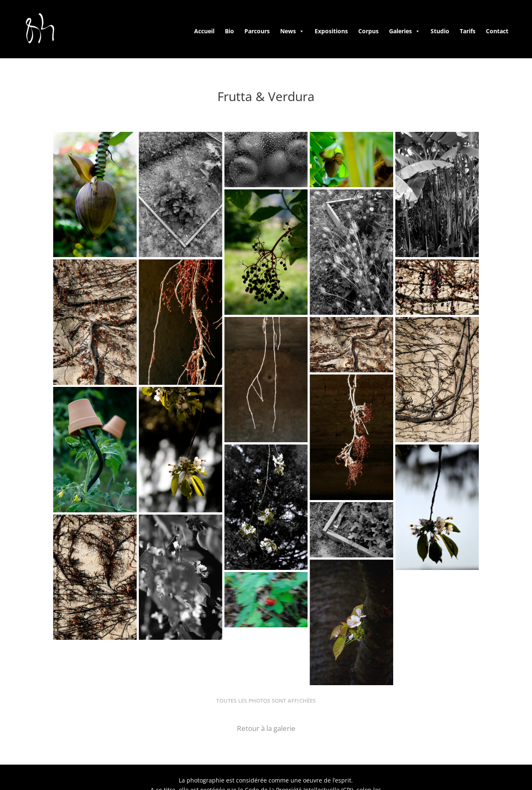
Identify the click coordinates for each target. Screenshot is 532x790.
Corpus (368, 31)
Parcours (257, 31)
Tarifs (468, 31)
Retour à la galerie (266, 697)
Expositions (331, 31)
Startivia (467, 769)
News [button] (292, 31)
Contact (497, 31)
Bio (229, 31)
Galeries (405, 31)
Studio (440, 31)
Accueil (204, 31)
